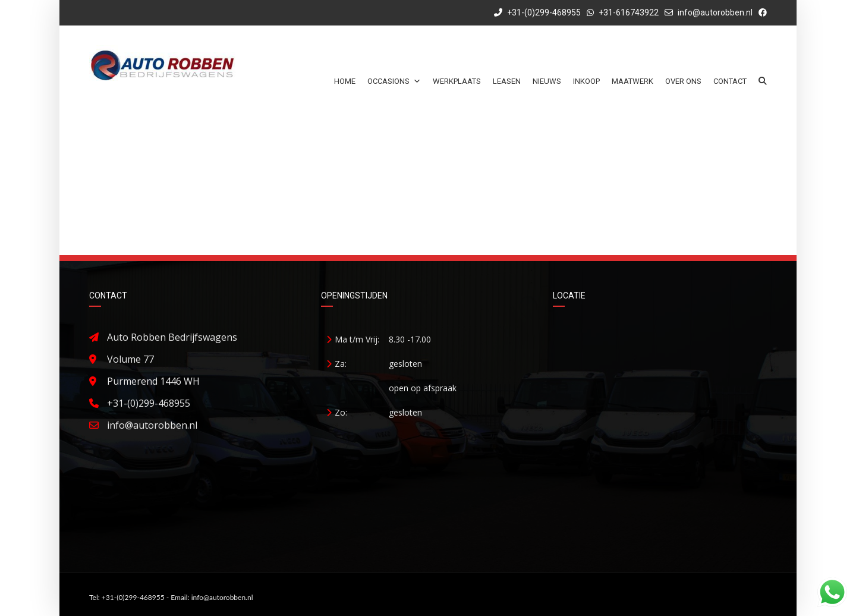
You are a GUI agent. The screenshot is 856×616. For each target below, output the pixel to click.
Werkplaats (457, 81)
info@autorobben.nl (715, 12)
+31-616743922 (629, 12)
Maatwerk (632, 81)
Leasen (507, 81)
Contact (730, 81)
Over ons (683, 81)
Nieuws (547, 81)
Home (345, 81)
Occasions (394, 81)
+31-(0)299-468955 (537, 12)
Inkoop (586, 81)
